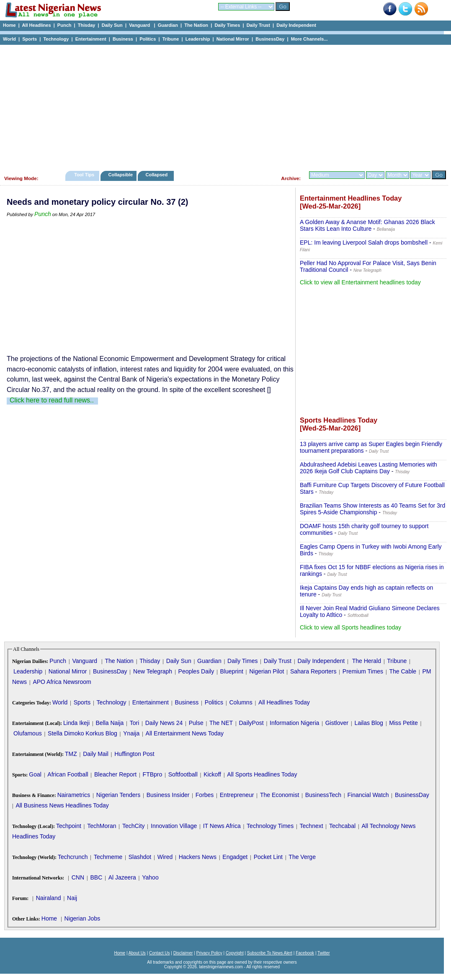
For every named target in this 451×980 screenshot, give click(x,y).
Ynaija (131, 733)
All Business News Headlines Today (62, 805)
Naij (72, 898)
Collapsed (158, 175)
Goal (35, 774)
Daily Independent (296, 25)
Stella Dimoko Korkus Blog (82, 733)
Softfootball (183, 774)
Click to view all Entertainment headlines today (360, 282)
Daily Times (227, 25)
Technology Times (270, 826)
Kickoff (212, 774)
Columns (241, 702)
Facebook (305, 953)
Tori (135, 723)
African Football (68, 774)
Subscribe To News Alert (270, 953)
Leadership (198, 39)
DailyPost (251, 723)
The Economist (280, 795)
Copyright (235, 953)
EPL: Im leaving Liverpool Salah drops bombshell (364, 242)
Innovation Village (174, 826)
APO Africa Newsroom (62, 682)
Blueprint (232, 671)
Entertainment (91, 39)
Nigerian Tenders (119, 795)
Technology (56, 39)
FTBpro (153, 774)
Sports (30, 39)
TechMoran (102, 826)
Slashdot (140, 857)
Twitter (323, 953)
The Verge (302, 857)
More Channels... (309, 39)
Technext (312, 826)
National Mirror (233, 39)
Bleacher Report (115, 774)
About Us (137, 953)
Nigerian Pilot (267, 671)
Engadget (235, 857)
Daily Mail (96, 754)
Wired (165, 857)
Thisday (87, 25)
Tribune (171, 39)
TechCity (134, 826)
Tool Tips (84, 175)
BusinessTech (323, 795)
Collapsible (120, 175)
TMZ (71, 754)
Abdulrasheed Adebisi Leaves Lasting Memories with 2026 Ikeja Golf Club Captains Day (369, 468)
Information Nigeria (294, 723)
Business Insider (168, 795)
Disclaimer (183, 953)
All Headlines (36, 25)
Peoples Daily (196, 671)
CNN (78, 877)
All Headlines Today (284, 702)
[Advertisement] (222, 106)
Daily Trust (258, 25)
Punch (64, 25)
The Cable (403, 671)
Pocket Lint (268, 857)
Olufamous (28, 733)
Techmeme (108, 857)
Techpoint (69, 826)
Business (123, 39)
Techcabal (342, 826)
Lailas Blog (369, 723)
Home (9, 25)
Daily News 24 (164, 723)
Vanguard (140, 25)
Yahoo (150, 877)
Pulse (196, 723)
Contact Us (159, 953)
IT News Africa (222, 826)
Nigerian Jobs (82, 918)
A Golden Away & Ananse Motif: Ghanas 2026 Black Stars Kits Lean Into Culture (367, 225)
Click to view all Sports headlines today (350, 627)
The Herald (367, 661)
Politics (148, 39)
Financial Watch (368, 795)
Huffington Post (134, 754)
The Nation (196, 25)
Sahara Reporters (313, 671)
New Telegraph (153, 671)
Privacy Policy (209, 953)
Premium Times (363, 671)
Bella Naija (110, 723)
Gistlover (337, 723)
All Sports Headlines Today (262, 774)
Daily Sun (112, 25)
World (9, 39)
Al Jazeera (122, 877)
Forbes (205, 795)
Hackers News (198, 857)
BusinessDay (270, 39)
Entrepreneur (237, 795)
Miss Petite (403, 723)
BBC (96, 877)
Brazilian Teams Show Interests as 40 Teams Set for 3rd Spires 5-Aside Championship (372, 509)
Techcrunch (73, 857)
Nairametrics (74, 795)
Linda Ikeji (76, 723)
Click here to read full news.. (52, 400)
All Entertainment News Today (185, 733)
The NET (221, 723)
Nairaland (49, 898)
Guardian (168, 25)
